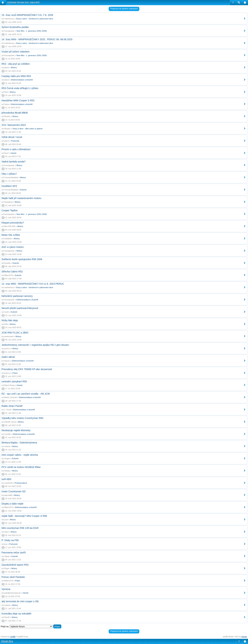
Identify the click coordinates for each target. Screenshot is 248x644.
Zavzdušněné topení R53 (15, 565)
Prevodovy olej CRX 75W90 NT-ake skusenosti (27, 369)
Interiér (14, 153)
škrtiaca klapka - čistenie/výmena (19, 443)
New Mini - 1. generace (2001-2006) (32, 31)
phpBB (13, 637)
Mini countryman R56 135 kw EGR (20, 528)
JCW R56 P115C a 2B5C (15, 333)
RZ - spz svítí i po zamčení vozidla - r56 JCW (26, 394)
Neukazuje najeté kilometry (16, 430)
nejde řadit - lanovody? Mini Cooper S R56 (24, 516)
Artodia (244, 637)
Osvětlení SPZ (9, 186)
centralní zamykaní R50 (14, 381)
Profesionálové (21, 483)
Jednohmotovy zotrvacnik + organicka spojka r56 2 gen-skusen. (36, 345)
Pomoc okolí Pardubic (13, 577)
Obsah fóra (7, 641)
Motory (14, 67)
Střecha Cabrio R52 (12, 272)
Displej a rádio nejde (12, 504)
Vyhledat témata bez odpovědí (23, 2)
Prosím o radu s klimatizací (16, 149)
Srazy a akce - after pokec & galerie (28, 129)
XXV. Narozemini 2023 (14, 125)
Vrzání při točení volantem (15, 52)
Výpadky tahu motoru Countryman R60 (22, 418)
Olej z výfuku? (9, 174)
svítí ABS (6, 479)
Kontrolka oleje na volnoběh (16, 614)
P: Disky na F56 (10, 540)
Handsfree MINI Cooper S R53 (18, 100)
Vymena (6, 589)
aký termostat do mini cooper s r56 (20, 601)
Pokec (15, 373)
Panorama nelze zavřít (14, 553)
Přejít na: (5, 627)
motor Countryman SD (14, 491)
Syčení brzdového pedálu (15, 27)
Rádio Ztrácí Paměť (12, 406)
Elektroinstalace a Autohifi (22, 80)
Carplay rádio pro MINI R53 (16, 76)
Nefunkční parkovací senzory (17, 296)
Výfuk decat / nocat (12, 137)
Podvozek (15, 141)
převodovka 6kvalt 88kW (15, 113)
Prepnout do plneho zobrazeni (124, 9)
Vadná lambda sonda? (14, 162)
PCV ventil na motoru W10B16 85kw (21, 467)
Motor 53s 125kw (11, 235)
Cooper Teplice (10, 210)
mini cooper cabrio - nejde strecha (20, 455)
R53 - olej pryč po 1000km (16, 64)
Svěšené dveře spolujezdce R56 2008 (22, 259)
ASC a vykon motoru (13, 247)
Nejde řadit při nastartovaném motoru (21, 198)
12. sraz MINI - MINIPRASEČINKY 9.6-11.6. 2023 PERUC (33, 284)
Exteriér (23, 190)
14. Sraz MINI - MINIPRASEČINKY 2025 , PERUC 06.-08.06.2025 (37, 39)
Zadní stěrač (8, 357)
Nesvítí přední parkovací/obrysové (20, 308)
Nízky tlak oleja (10, 320)
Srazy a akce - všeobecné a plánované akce (35, 19)
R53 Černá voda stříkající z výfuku (20, 88)
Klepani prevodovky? (13, 223)
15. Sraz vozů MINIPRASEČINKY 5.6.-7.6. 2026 (27, 15)
